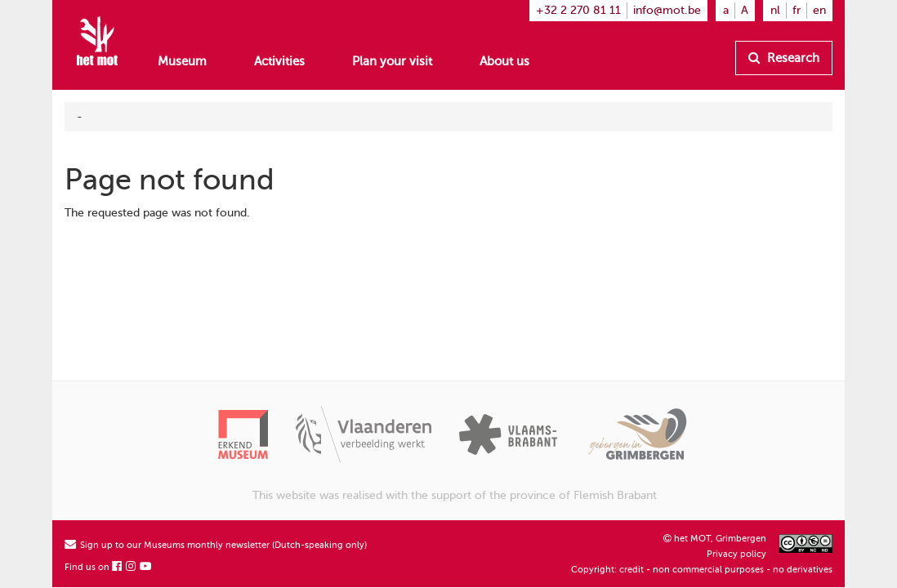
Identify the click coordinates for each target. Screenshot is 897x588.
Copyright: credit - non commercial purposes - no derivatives (702, 570)
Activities (279, 61)
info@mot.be (667, 10)
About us (504, 61)
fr (797, 10)
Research (784, 58)
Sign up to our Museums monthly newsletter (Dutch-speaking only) (216, 545)
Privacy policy (736, 554)
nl (775, 10)
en (819, 10)
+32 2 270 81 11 (578, 10)
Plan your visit (392, 61)
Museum (182, 61)
